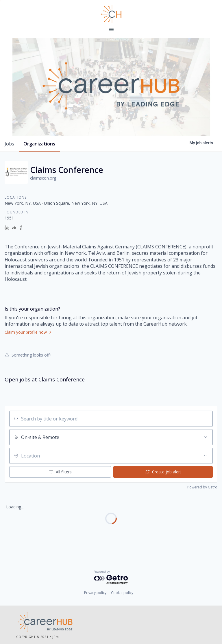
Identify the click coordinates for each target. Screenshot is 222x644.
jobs (9, 144)
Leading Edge (111, 14)
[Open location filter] (205, 456)
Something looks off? (28, 355)
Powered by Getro (202, 487)
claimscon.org (43, 178)
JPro (55, 637)
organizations (39, 144)
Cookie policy (122, 593)
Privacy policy (95, 593)
